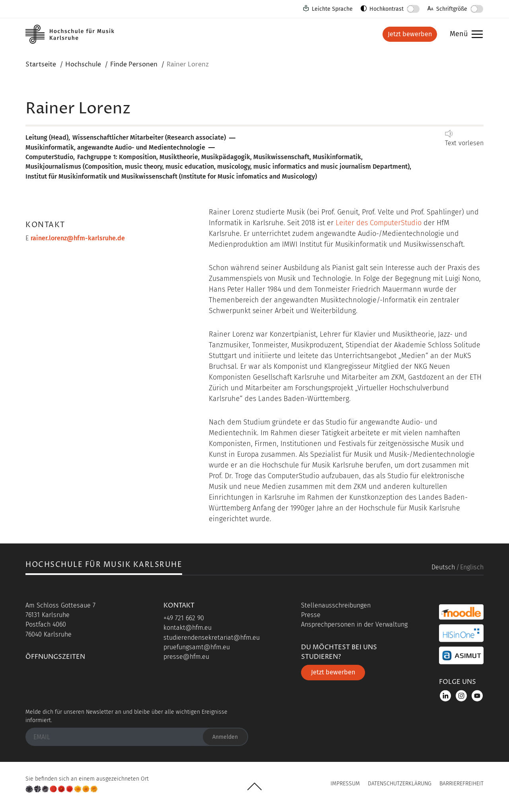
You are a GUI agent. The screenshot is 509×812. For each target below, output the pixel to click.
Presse (311, 615)
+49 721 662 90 (184, 618)
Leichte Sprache (332, 9)
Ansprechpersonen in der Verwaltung (354, 624)
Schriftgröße (452, 9)
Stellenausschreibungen (336, 605)
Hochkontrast (387, 9)
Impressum (345, 784)
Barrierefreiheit (461, 784)
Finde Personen (134, 64)
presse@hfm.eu (186, 657)
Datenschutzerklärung (400, 784)
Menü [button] (464, 34)
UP (254, 787)
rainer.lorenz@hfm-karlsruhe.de (78, 238)
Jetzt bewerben (410, 34)
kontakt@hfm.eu (187, 628)
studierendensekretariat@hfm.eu (212, 638)
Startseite (41, 64)
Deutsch (443, 567)
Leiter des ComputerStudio (379, 223)
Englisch (472, 567)
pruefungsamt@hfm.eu (197, 647)
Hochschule (83, 64)
